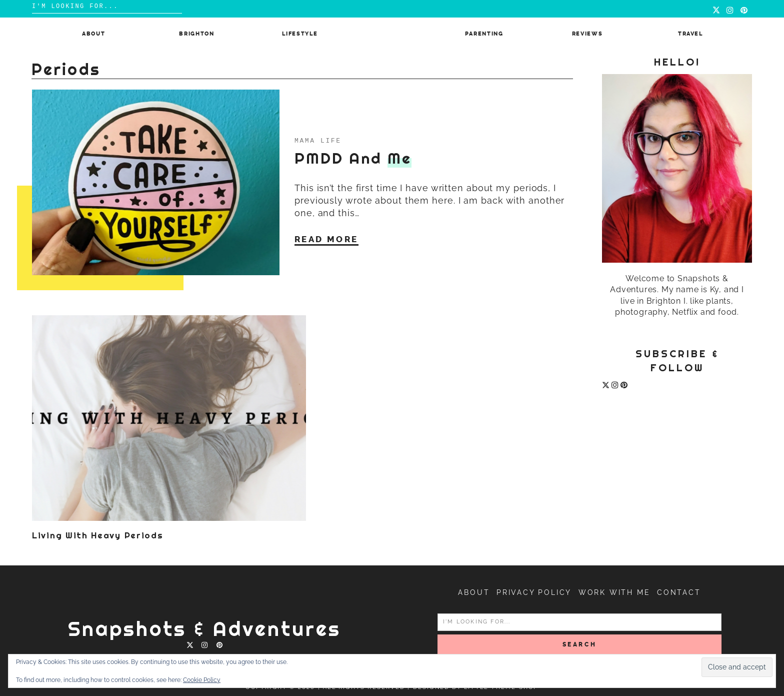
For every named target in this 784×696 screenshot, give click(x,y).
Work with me (614, 592)
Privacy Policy (534, 592)
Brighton (196, 34)
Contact (679, 592)
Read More (326, 239)
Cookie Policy (202, 680)
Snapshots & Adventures (204, 629)
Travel (690, 34)
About (93, 34)
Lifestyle (300, 34)
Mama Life (318, 140)
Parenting (484, 34)
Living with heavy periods (98, 535)
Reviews (587, 34)
